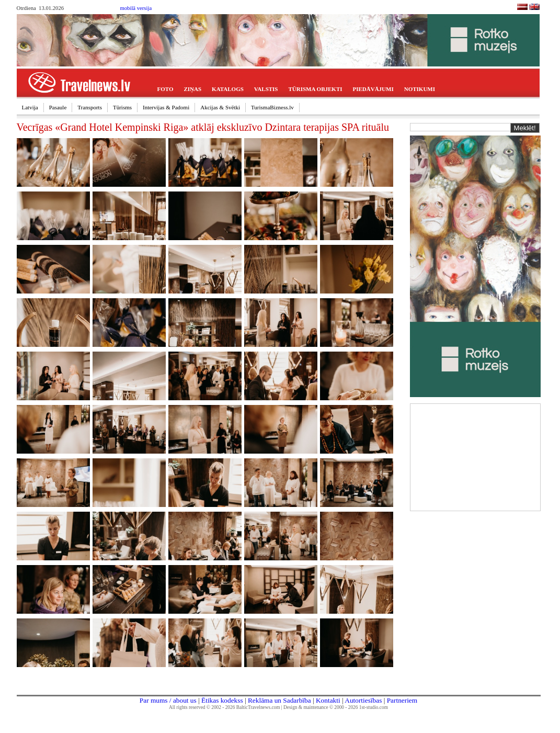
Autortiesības (363, 700)
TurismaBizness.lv (272, 107)
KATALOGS (228, 89)
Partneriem (402, 700)
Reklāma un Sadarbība (279, 700)
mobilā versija (136, 8)
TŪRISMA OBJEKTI (316, 89)
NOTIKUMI (420, 89)
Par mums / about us (168, 700)
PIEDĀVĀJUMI (373, 89)
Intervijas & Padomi (166, 107)
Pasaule (58, 107)
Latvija (30, 107)
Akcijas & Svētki (220, 107)
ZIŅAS (192, 89)
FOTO (165, 89)
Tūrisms (122, 107)
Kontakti (328, 700)
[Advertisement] (475, 456)
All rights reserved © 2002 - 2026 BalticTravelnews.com (224, 707)
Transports (90, 107)
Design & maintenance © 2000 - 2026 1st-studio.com (336, 707)
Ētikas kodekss (222, 700)
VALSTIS (266, 89)
